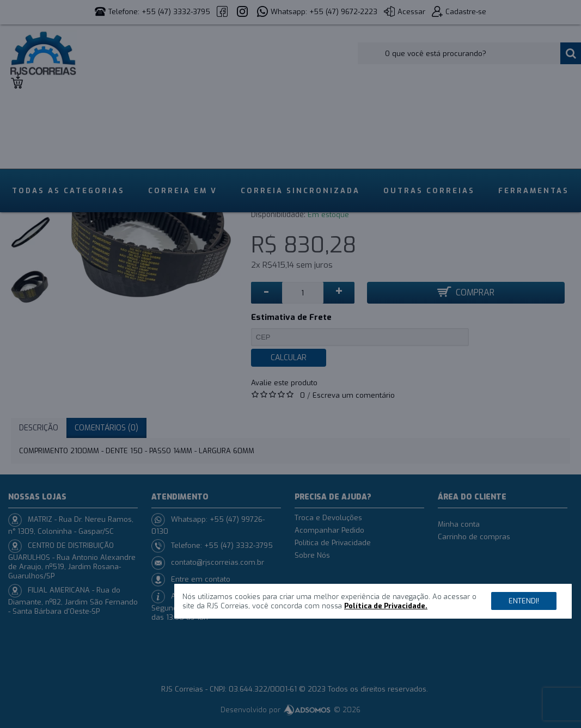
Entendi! (524, 601)
